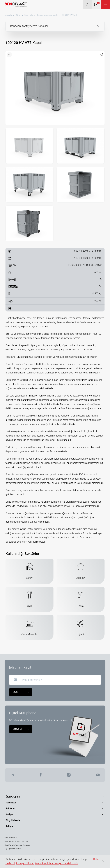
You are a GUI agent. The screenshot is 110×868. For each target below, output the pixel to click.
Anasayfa (9, 15)
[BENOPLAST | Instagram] (69, 776)
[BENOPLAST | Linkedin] (12, 776)
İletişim (10, 826)
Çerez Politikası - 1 (11, 838)
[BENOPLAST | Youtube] (98, 776)
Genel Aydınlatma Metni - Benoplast (16, 841)
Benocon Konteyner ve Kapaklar (47, 15)
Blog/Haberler (13, 820)
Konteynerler (29, 15)
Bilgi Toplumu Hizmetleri (13, 849)
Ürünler (18, 15)
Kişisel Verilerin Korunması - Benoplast (17, 845)
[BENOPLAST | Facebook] (40, 776)
